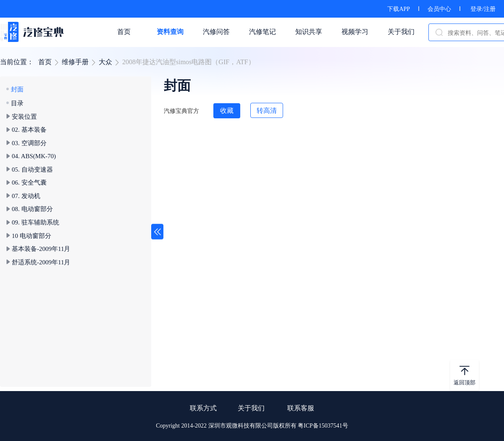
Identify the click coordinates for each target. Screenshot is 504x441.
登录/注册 (483, 9)
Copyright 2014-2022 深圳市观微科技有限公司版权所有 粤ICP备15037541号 (252, 426)
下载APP (399, 9)
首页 (45, 62)
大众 (105, 62)
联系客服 (301, 408)
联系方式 (203, 408)
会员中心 (439, 9)
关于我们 (251, 408)
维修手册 (75, 62)
